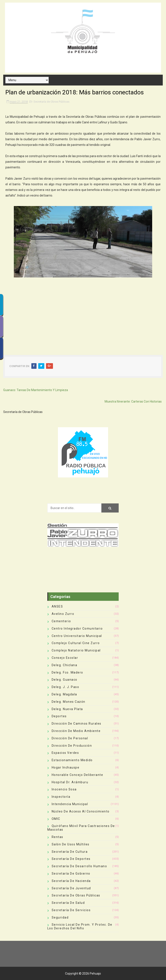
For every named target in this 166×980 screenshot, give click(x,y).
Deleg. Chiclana (65, 665)
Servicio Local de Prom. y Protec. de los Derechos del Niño (80, 926)
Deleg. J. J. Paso (65, 687)
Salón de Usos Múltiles (71, 844)
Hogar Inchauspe (66, 767)
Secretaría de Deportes (71, 859)
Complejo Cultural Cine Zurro (76, 643)
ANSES (57, 606)
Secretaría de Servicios (71, 910)
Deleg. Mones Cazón (69, 702)
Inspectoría (61, 797)
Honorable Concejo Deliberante (77, 775)
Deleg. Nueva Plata (67, 709)
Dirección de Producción (72, 746)
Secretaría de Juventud (71, 888)
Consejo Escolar (65, 658)
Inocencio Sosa (64, 789)
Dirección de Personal (70, 738)
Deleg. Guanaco (65, 680)
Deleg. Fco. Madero (67, 672)
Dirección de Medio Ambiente (76, 731)
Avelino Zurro (63, 614)
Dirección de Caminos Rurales (77, 724)
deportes (59, 716)
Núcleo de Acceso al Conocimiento (81, 811)
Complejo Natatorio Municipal (76, 650)
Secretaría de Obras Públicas (51, 102)
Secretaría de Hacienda (71, 881)
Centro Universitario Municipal (77, 636)
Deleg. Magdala (64, 694)
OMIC (56, 819)
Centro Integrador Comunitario (77, 629)
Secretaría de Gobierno (71, 874)
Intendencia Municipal (70, 804)
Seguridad (60, 917)
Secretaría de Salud (68, 903)
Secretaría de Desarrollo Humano (79, 866)
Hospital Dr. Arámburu (70, 782)
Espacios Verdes (65, 753)
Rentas (57, 837)
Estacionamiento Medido (72, 760)
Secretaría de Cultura (70, 852)
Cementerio (61, 621)
